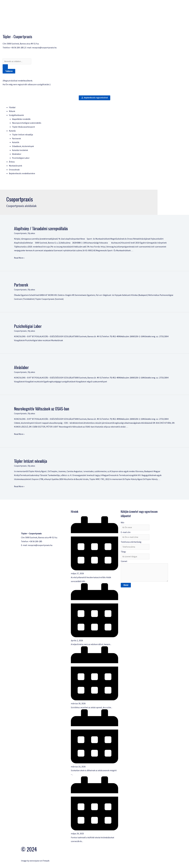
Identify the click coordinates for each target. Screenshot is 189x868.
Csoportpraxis (20, 234)
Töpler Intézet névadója (31, 461)
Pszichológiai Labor (28, 326)
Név (122, 523)
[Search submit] (5, 67)
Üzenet (124, 563)
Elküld (126, 587)
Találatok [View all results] (9, 71)
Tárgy (123, 553)
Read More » (19, 258)
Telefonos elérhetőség (131, 543)
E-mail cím (126, 533)
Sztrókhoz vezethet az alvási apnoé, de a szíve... (92, 708)
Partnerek (21, 285)
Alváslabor (21, 368)
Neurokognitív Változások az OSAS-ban (42, 409)
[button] (95, 98)
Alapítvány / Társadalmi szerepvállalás (41, 229)
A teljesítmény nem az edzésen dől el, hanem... (92, 645)
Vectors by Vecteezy (30, 857)
